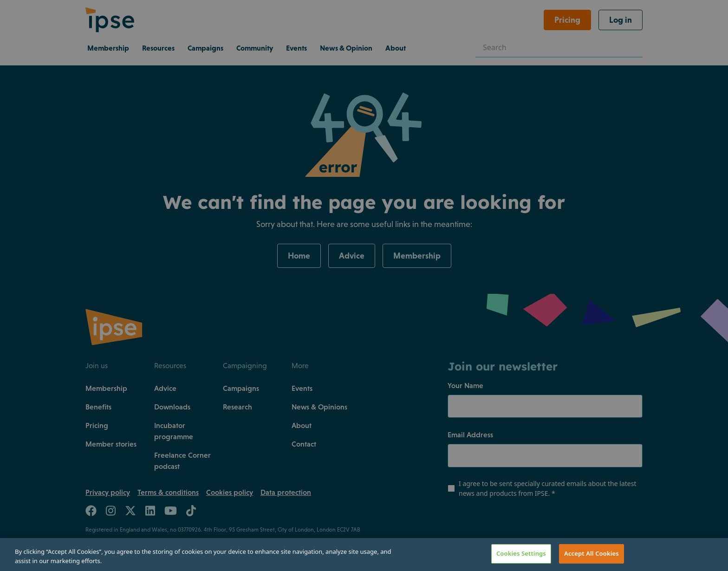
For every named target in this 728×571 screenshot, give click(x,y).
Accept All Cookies (591, 553)
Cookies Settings (521, 553)
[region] (364, 555)
